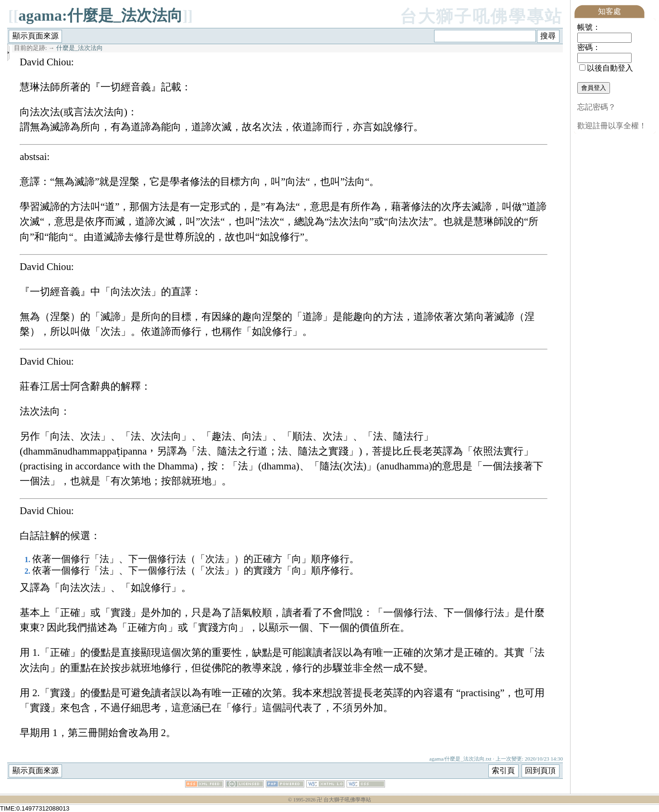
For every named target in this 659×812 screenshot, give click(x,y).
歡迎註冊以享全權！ (612, 126)
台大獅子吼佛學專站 (481, 17)
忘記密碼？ (597, 107)
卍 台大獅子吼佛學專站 (344, 800)
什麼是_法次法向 (80, 48)
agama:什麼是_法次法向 (100, 15)
